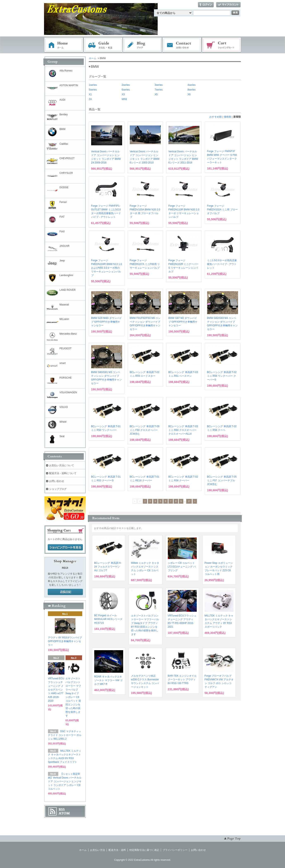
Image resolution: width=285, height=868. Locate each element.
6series (126, 90)
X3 (123, 94)
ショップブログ (58, 489)
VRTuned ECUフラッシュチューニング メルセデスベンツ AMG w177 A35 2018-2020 (56, 690)
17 (189, 501)
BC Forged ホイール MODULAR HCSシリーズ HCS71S (108, 619)
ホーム (64, 45)
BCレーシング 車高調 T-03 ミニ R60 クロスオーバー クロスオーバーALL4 (183, 430)
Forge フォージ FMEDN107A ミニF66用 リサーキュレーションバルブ (145, 264)
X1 (90, 94)
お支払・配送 (103, 45)
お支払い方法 (98, 850)
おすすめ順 (216, 117)
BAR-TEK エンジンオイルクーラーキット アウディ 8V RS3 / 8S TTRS (182, 680)
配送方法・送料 (117, 850)
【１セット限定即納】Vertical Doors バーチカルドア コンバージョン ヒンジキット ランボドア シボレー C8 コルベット (65, 781)
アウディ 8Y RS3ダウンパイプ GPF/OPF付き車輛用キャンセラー (65, 641)
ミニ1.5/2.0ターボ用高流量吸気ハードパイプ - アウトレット (222, 264)
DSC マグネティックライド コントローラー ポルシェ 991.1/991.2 (65, 735)
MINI (124, 99)
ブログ (143, 45)
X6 (189, 94)
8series (192, 90)
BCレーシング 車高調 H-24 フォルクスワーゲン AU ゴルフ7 (108, 567)
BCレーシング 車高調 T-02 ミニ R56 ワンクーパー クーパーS (222, 376)
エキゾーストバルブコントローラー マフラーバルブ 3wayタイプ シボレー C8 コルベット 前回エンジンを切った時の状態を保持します (73, 697)
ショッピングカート (222, 45)
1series (93, 85)
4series (192, 85)
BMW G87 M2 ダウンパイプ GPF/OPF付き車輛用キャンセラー (183, 322)
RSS (62, 810)
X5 (156, 94)
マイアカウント (228, 5)
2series (126, 85)
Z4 (90, 99)
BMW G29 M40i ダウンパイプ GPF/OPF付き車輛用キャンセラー (106, 322)
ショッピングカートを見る (65, 547)
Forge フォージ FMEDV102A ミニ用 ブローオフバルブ (222, 210)
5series (93, 90)
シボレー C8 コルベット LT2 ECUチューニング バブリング (182, 567)
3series (159, 85)
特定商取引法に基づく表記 (144, 850)
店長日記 (65, 592)
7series (159, 90)
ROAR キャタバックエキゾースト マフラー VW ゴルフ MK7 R (108, 680)
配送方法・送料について (63, 473)
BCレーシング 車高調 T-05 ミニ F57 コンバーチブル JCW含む (222, 480)
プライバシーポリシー (175, 850)
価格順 (228, 117)
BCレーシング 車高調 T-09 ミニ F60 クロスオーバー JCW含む (145, 430)
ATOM (64, 813)
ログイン (206, 5)
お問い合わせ (182, 45)
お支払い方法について (62, 465)
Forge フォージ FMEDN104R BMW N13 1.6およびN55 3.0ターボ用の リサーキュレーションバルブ (107, 268)
